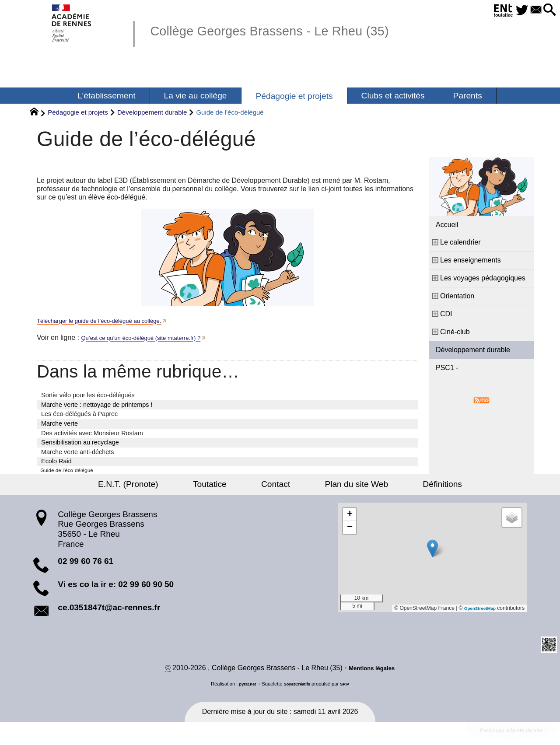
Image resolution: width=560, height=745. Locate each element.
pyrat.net (243, 687)
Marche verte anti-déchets (77, 452)
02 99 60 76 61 (86, 563)
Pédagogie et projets (78, 112)
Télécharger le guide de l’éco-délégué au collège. (113, 320)
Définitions (411, 486)
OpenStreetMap (476, 610)
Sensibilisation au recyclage (80, 442)
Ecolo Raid (56, 461)
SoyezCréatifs (298, 687)
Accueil (447, 225)
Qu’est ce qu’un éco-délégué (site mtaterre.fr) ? (154, 338)
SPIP (350, 687)
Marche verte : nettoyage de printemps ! (97, 405)
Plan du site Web (341, 486)
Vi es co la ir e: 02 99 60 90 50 (116, 586)
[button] (548, 10)
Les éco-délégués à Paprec (79, 414)
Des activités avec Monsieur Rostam (92, 433)
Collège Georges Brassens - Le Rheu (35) (297, 30)
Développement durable (152, 112)
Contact (276, 486)
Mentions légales (372, 671)
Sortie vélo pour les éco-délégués (88, 395)
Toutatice (225, 486)
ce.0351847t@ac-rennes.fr (109, 609)
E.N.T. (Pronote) (159, 486)
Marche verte (59, 423)
